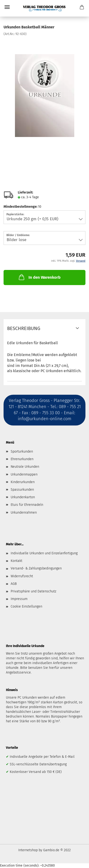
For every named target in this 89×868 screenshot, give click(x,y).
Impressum (19, 599)
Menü (7, 7)
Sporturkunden (22, 452)
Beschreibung (24, 328)
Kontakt (16, 561)
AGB (14, 584)
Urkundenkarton (23, 497)
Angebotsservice (18, 672)
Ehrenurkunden (22, 459)
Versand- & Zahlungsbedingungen (36, 568)
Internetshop (28, 850)
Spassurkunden (22, 490)
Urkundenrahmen (24, 513)
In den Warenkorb (39, 277)
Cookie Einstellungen (26, 606)
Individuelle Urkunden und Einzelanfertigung (44, 553)
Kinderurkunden (23, 482)
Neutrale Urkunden (25, 467)
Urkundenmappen (24, 474)
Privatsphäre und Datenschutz (33, 591)
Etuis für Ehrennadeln (27, 505)
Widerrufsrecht (22, 576)
